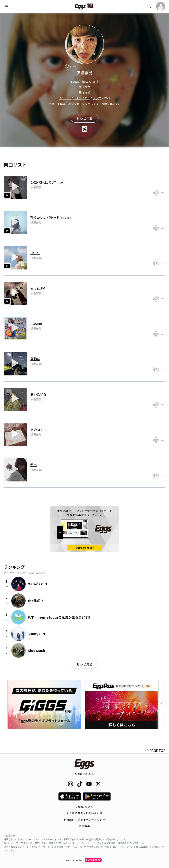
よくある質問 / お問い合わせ (84, 813)
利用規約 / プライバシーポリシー (84, 820)
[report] (74, 67)
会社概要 (84, 826)
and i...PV (38, 288)
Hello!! (35, 253)
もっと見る (85, 664)
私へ (34, 465)
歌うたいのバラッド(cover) (51, 218)
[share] (68, 67)
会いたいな (39, 394)
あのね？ (37, 429)
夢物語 (35, 359)
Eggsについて (85, 807)
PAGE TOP (155, 750)
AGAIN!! (36, 324)
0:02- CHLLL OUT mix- (47, 182)
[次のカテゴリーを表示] (162, 705)
